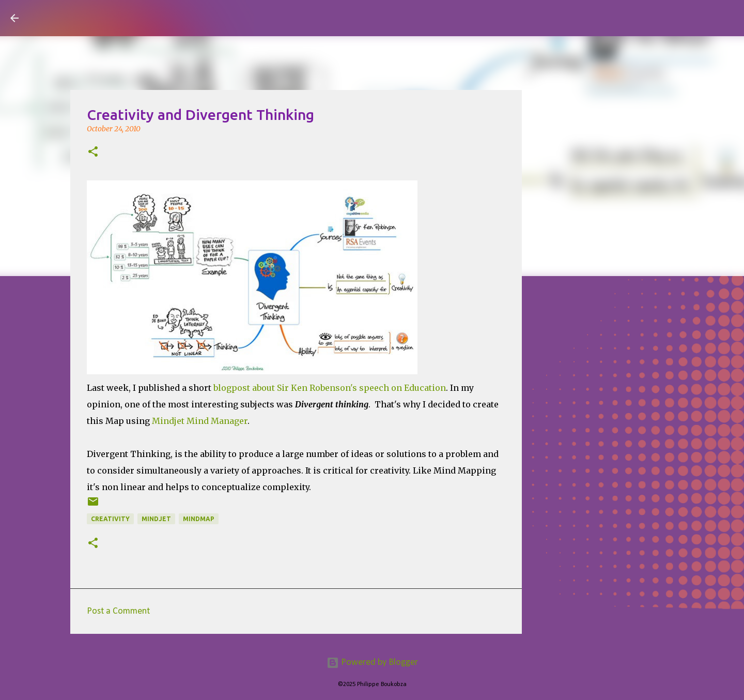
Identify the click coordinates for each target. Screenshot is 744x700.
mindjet (156, 519)
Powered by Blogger (372, 663)
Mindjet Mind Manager (200, 421)
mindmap (199, 519)
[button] (93, 153)
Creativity (110, 519)
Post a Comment (118, 611)
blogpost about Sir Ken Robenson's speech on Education (330, 388)
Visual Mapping (87, 18)
